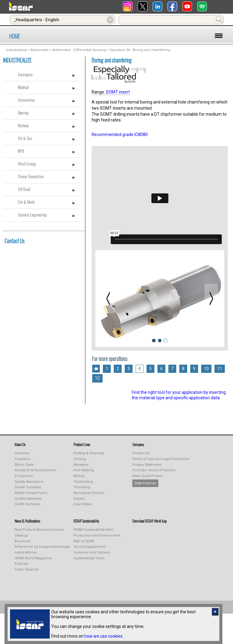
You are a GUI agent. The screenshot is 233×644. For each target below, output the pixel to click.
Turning (80, 459)
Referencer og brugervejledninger (42, 547)
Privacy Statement (147, 465)
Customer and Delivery (92, 552)
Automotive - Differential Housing (79, 50)
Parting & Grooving (89, 453)
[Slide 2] (160, 341)
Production (24, 476)
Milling (79, 476)
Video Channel (26, 569)
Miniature (81, 465)
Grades (79, 499)
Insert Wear (83, 504)
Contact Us (14, 241)
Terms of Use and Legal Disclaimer (161, 459)
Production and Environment (97, 535)
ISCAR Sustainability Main (93, 530)
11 (220, 369)
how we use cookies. (104, 636)
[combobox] (62, 20)
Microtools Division (89, 493)
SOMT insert (118, 92)
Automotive (40, 50)
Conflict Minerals (28, 499)
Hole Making (84, 470)
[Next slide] (211, 298)
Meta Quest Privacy (148, 476)
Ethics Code (24, 465)
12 (97, 378)
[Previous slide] (108, 298)
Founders (22, 459)
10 (206, 369)
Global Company (28, 487)
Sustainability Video (89, 558)
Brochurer (23, 541)
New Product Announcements (39, 530)
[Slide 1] (154, 341)
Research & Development (35, 470)
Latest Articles (26, 552)
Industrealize (17, 50)
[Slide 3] (165, 341)
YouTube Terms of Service (154, 470)
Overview (22, 453)
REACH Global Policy (31, 493)
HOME (15, 36)
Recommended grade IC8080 (120, 135)
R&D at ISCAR (84, 541)
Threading (82, 487)
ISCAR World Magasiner (33, 558)
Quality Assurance (29, 482)
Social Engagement (89, 547)
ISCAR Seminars (27, 504)
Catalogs (21, 535)
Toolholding (83, 482)
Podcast (21, 564)
